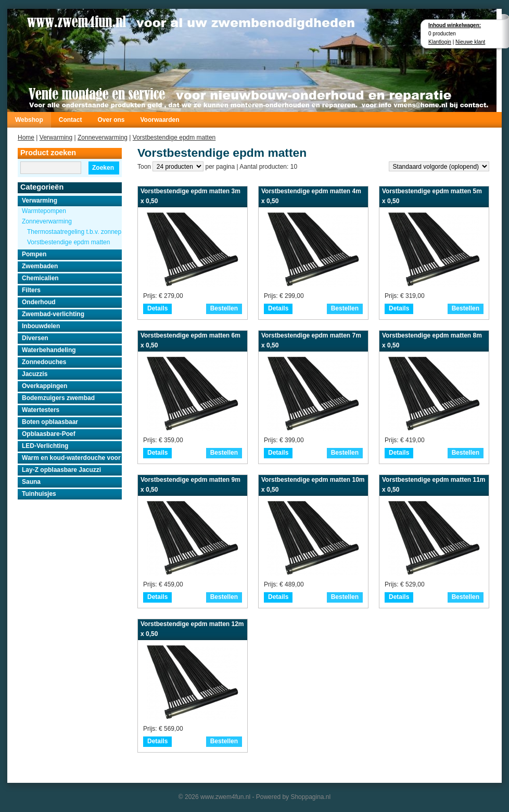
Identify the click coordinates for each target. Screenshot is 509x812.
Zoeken (103, 168)
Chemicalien (40, 278)
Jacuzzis (35, 374)
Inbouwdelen (41, 326)
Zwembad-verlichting (53, 314)
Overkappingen (44, 386)
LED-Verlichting (45, 446)
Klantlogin (440, 42)
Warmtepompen (44, 211)
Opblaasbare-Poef (49, 434)
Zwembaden (40, 266)
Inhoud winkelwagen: (455, 25)
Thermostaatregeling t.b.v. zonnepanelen (74, 232)
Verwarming (56, 138)
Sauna (31, 482)
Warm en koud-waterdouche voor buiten (72, 458)
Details (157, 308)
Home (26, 138)
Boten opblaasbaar (50, 422)
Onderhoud (39, 302)
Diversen (35, 338)
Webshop (29, 120)
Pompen (34, 254)
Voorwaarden (160, 120)
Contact (71, 120)
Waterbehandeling (49, 350)
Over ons (111, 120)
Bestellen (224, 308)
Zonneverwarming (103, 138)
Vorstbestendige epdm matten (174, 138)
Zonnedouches (44, 362)
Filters (31, 290)
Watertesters (41, 410)
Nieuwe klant (470, 42)
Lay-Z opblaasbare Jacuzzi (61, 470)
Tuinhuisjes (39, 494)
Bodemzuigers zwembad (58, 398)
